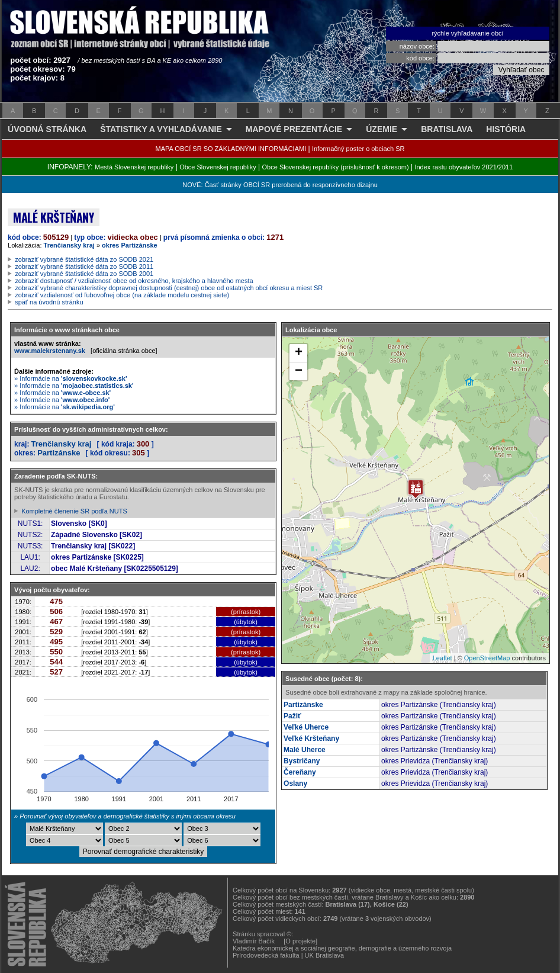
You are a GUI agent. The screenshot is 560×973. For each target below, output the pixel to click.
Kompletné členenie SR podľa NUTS (74, 511)
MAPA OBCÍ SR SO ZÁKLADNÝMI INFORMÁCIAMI (231, 149)
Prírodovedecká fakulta (266, 955)
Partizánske (59, 453)
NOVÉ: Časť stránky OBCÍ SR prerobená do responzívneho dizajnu (280, 185)
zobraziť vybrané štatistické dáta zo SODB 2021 (84, 259)
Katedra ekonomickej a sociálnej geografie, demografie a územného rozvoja (342, 948)
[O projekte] (300, 941)
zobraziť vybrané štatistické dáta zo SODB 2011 (84, 266)
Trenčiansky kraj (69, 245)
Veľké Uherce (306, 727)
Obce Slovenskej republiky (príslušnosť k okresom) (336, 167)
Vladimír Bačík (254, 941)
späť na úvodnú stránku (49, 302)
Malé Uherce (305, 750)
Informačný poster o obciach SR (358, 149)
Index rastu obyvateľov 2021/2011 (464, 167)
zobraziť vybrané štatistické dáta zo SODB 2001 (84, 274)
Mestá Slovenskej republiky (134, 167)
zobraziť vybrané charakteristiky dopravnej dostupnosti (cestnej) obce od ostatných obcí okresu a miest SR (169, 288)
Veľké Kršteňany (311, 738)
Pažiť (292, 716)
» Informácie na (71, 378)
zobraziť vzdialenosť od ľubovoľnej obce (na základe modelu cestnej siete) (122, 295)
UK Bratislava (325, 955)
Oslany (295, 783)
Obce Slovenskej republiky (218, 167)
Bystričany (302, 761)
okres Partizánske (130, 245)
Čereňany (300, 772)
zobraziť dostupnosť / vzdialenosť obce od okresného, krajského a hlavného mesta (134, 281)
